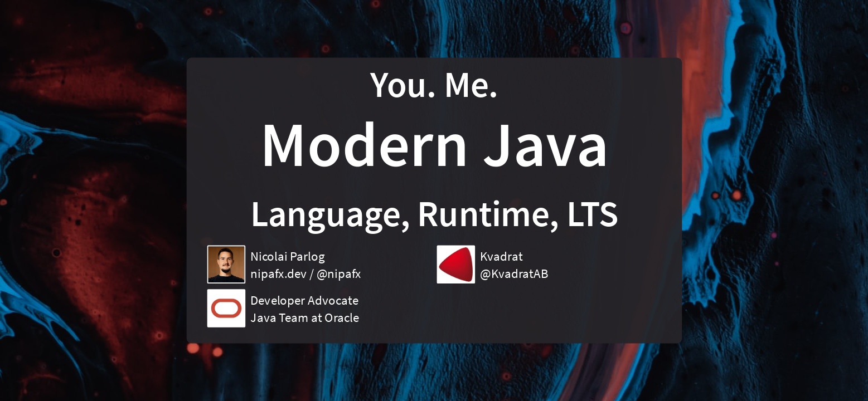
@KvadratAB (514, 273)
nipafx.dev (278, 273)
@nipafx (338, 273)
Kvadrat (501, 256)
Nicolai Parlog (287, 256)
